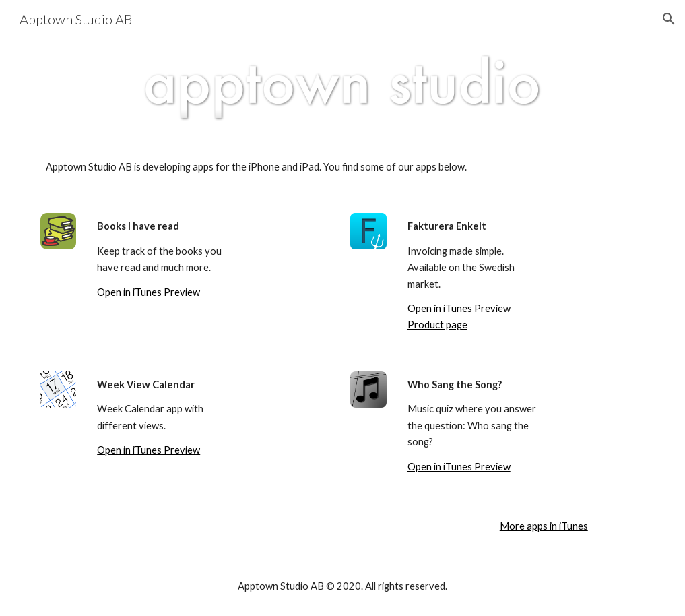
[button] (669, 19)
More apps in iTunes (544, 526)
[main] (343, 167)
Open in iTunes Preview (149, 292)
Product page (437, 325)
